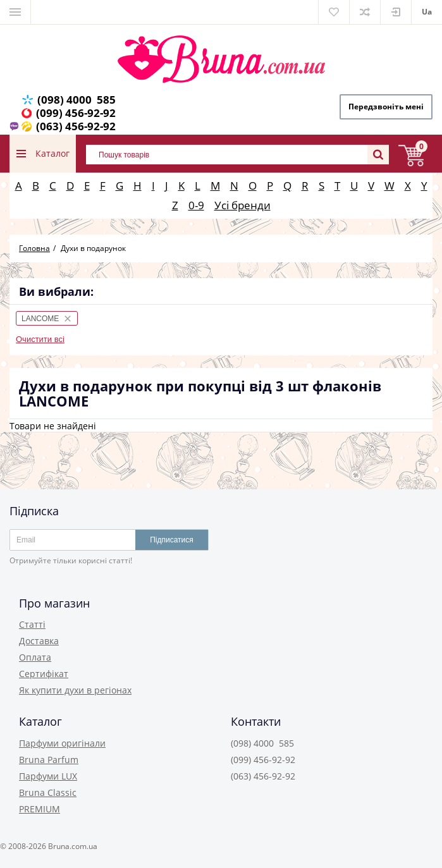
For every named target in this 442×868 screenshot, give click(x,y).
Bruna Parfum (49, 760)
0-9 (196, 205)
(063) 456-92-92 (76, 126)
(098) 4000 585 (77, 100)
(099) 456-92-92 (76, 113)
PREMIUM (40, 809)
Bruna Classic (48, 792)
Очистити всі (40, 339)
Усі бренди (242, 205)
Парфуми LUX (48, 776)
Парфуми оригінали (62, 743)
